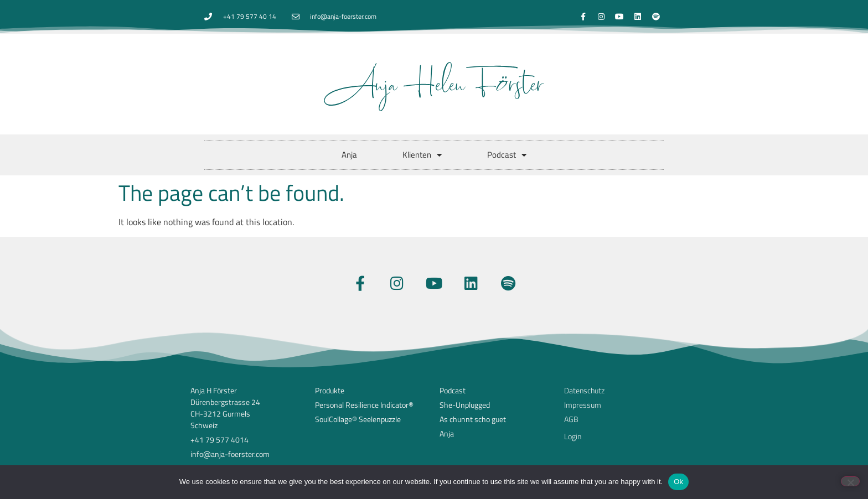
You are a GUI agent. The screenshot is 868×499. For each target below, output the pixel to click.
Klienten (422, 155)
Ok (678, 482)
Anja (349, 155)
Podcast (507, 155)
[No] (850, 481)
